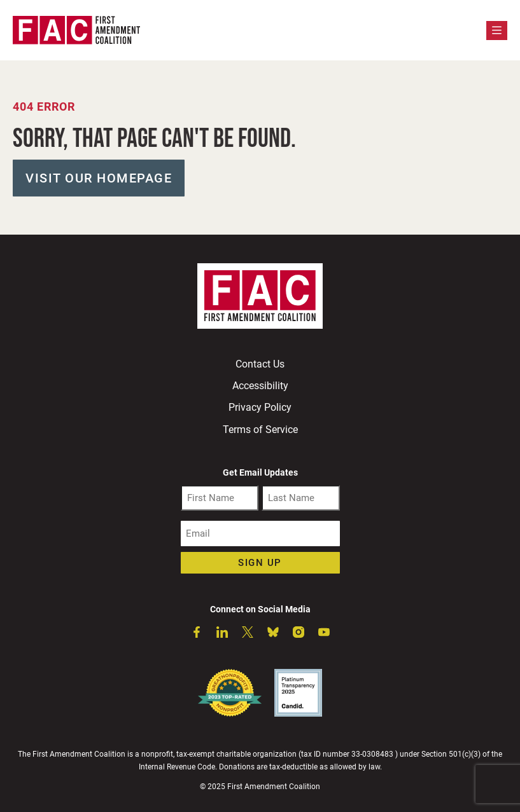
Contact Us (260, 364)
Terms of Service (260, 430)
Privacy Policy (260, 407)
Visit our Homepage (99, 178)
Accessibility (260, 386)
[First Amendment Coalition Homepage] (76, 30)
